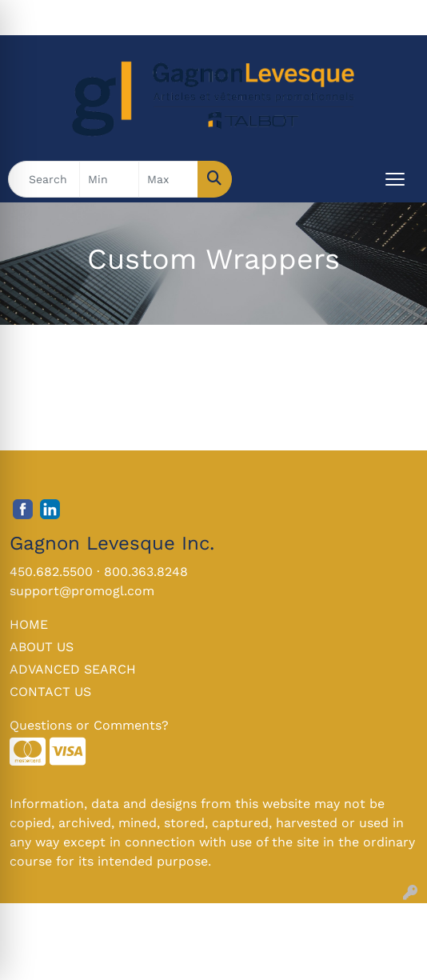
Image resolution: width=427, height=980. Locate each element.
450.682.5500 (51, 572)
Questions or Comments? (89, 725)
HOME (29, 624)
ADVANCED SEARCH (73, 669)
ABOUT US (42, 647)
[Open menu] (395, 179)
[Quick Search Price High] (168, 179)
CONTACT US (50, 692)
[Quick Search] (44, 179)
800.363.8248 (146, 572)
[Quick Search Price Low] (109, 179)
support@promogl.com (82, 591)
